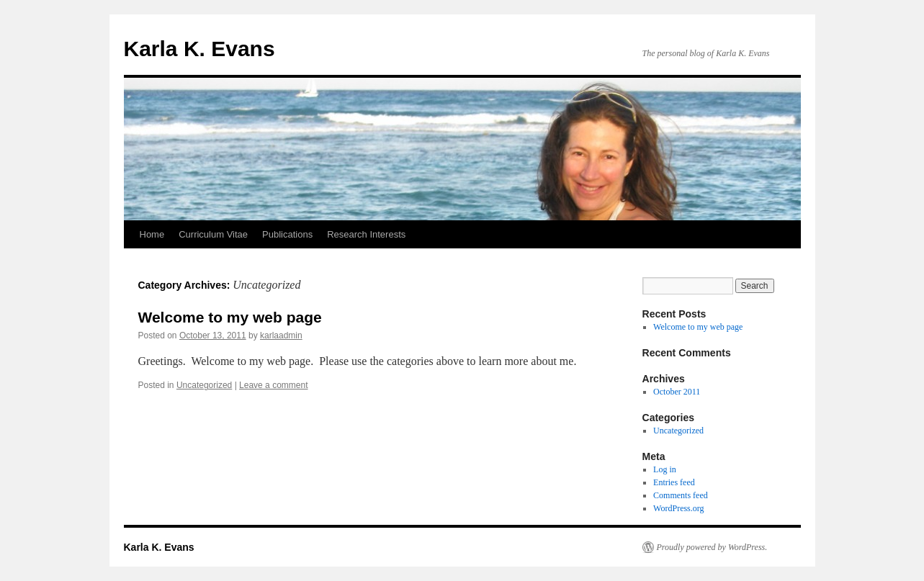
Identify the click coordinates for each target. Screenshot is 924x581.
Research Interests (366, 234)
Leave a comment (273, 385)
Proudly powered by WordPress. (712, 547)
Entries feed (674, 482)
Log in (665, 469)
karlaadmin (281, 335)
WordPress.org (678, 508)
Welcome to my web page (230, 317)
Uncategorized (204, 385)
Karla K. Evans (199, 49)
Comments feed (681, 495)
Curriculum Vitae (213, 234)
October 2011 (677, 392)
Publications (287, 234)
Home (152, 234)
